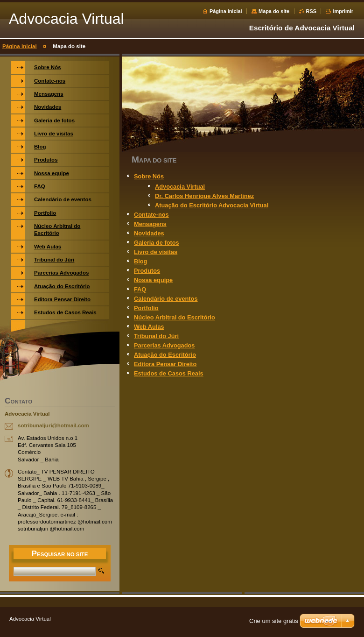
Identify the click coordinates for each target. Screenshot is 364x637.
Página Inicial (226, 11)
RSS (311, 11)
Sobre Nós (149, 176)
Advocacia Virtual (180, 187)
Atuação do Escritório (165, 355)
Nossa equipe (153, 280)
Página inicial (20, 46)
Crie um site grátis (274, 621)
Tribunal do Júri (156, 336)
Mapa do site (274, 11)
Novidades (149, 233)
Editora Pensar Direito (165, 364)
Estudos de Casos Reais (169, 373)
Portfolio (146, 308)
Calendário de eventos (166, 299)
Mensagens (150, 224)
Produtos (147, 271)
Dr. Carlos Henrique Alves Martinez (204, 196)
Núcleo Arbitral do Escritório (175, 317)
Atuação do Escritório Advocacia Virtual (212, 205)
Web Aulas (149, 327)
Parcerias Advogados (164, 345)
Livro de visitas (156, 252)
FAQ (140, 289)
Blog (140, 261)
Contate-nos (151, 215)
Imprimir (343, 11)
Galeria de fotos (157, 243)
